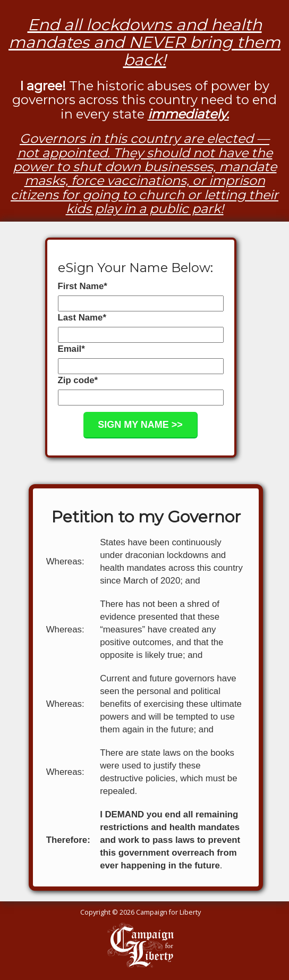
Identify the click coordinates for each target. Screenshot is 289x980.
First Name (83, 286)
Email (71, 349)
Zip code (78, 380)
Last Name (82, 318)
